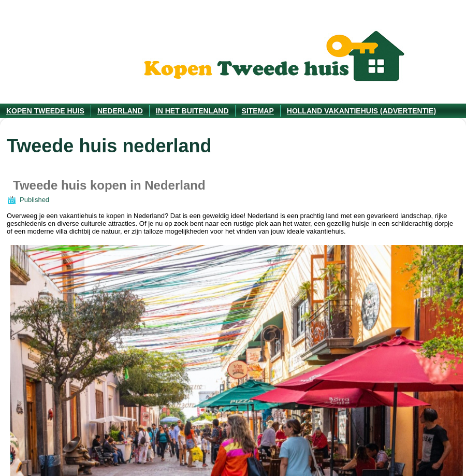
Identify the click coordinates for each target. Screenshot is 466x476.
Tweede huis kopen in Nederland (109, 185)
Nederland (120, 111)
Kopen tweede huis (45, 111)
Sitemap (258, 111)
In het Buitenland (192, 111)
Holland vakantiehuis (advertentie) (361, 111)
